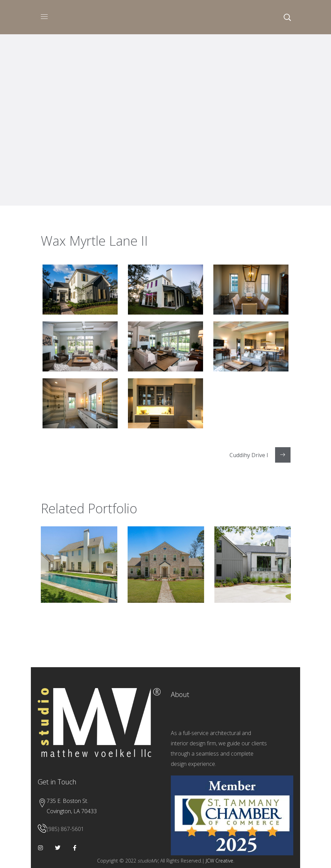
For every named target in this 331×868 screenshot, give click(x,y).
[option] (79, 570)
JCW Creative (220, 861)
